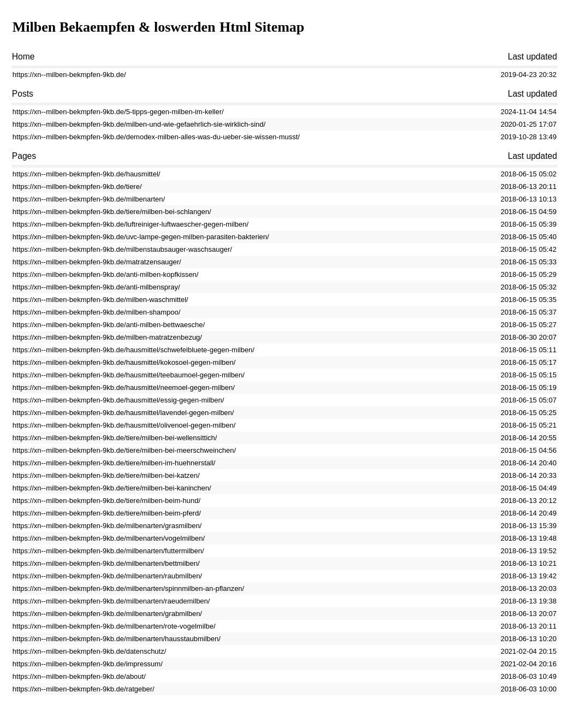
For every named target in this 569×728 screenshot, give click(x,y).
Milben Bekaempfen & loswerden (114, 27)
